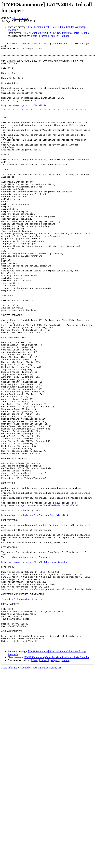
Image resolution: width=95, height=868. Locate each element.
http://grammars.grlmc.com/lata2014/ (24, 118)
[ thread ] (44, 36)
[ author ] (66, 36)
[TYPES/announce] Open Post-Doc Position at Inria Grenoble (57, 33)
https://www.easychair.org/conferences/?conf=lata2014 (35, 610)
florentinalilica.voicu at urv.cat (22, 711)
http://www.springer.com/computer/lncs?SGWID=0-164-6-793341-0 (40, 598)
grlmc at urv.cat (20, 18)
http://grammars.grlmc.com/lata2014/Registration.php (34, 666)
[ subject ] (55, 36)
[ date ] (35, 36)
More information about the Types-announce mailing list (31, 788)
